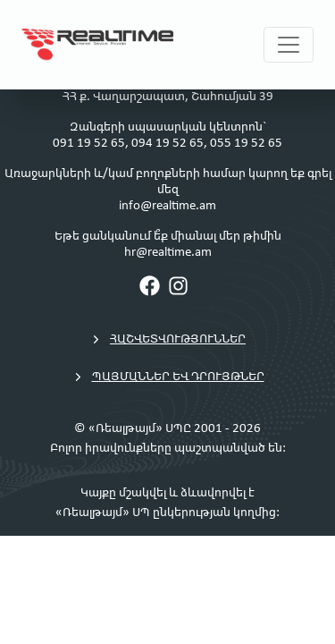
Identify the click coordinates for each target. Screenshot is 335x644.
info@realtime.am (167, 206)
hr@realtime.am (168, 253)
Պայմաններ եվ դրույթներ (168, 377)
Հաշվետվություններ (167, 339)
